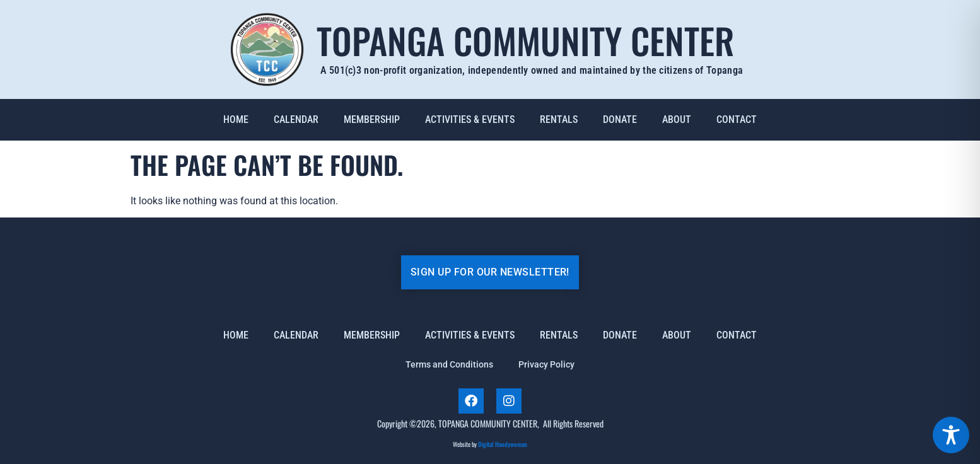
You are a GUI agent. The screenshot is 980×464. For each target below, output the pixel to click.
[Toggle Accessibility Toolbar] (951, 435)
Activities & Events (470, 119)
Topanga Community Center (525, 40)
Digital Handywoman (503, 444)
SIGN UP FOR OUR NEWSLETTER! (490, 272)
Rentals (559, 119)
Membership (372, 119)
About (677, 119)
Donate (620, 119)
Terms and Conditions (449, 364)
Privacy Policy (546, 364)
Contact (737, 119)
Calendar (296, 119)
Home (236, 119)
